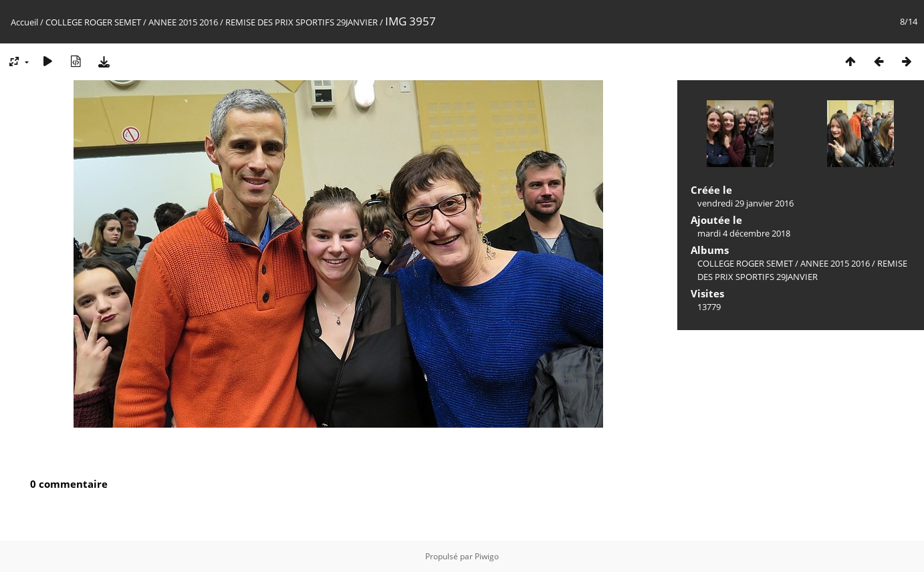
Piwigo (487, 556)
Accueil (24, 22)
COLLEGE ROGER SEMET (93, 22)
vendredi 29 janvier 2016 (745, 203)
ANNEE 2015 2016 (183, 22)
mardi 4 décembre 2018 (744, 233)
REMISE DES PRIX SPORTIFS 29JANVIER (302, 22)
